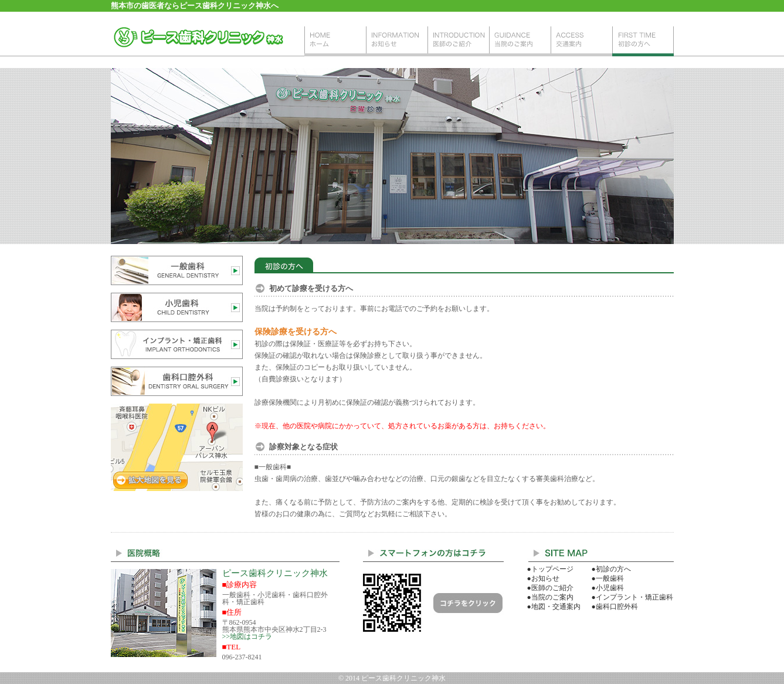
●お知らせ (543, 578)
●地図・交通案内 (554, 607)
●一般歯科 (608, 578)
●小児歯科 (608, 588)
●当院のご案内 (550, 597)
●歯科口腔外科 (615, 607)
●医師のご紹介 (550, 588)
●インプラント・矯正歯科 (632, 597)
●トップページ (550, 569)
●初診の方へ (611, 569)
